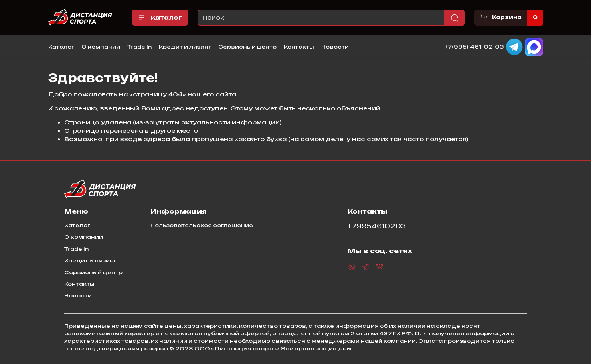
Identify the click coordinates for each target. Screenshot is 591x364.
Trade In (139, 47)
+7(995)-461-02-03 (474, 46)
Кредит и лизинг (185, 47)
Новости (335, 47)
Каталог (160, 18)
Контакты (299, 47)
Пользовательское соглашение (202, 225)
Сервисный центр (247, 47)
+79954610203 (377, 226)
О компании (101, 47)
